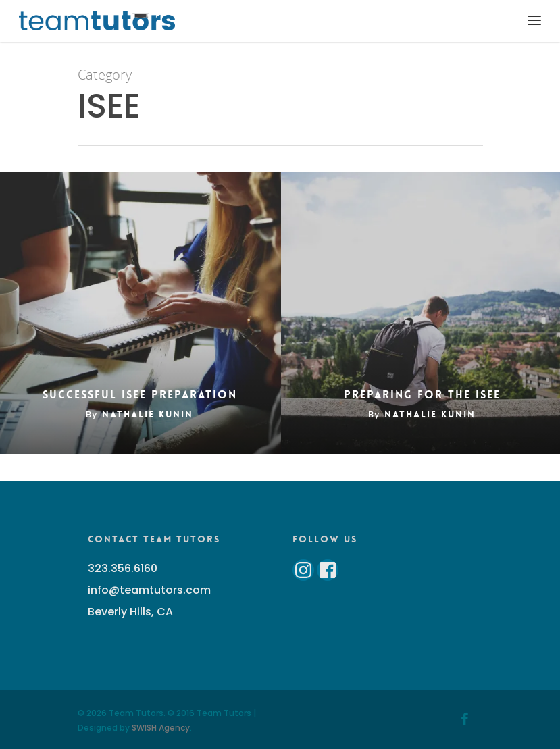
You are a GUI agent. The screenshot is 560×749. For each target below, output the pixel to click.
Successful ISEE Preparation (140, 395)
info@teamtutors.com (149, 590)
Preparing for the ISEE (422, 395)
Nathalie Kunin (148, 414)
